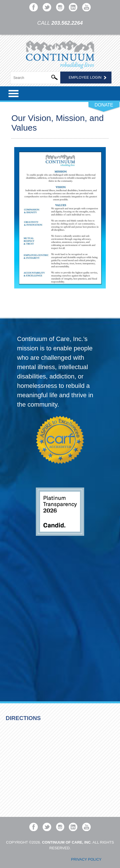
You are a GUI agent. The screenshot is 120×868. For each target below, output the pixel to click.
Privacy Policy (86, 859)
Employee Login (85, 77)
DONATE (104, 105)
